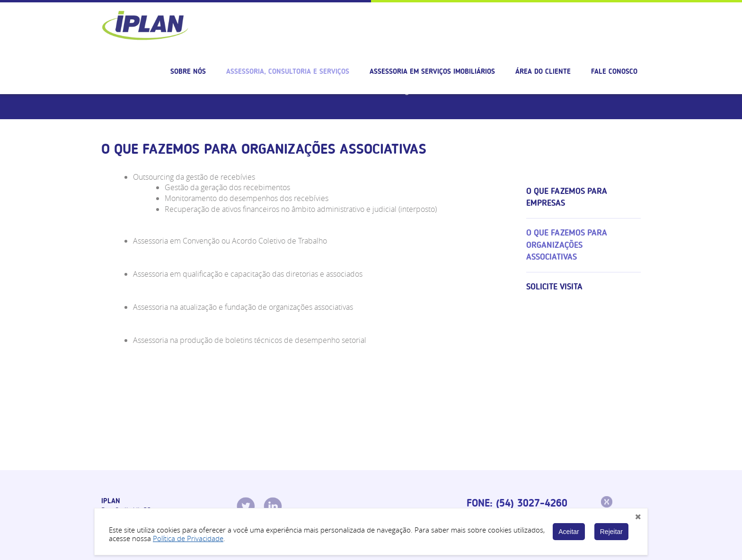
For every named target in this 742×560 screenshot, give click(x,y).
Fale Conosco (614, 71)
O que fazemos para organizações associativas (567, 245)
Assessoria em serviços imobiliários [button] (432, 71)
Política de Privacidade (188, 538)
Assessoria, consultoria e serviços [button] (288, 71)
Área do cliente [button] (543, 71)
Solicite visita (554, 287)
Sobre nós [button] (188, 71)
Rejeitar (611, 532)
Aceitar (569, 532)
